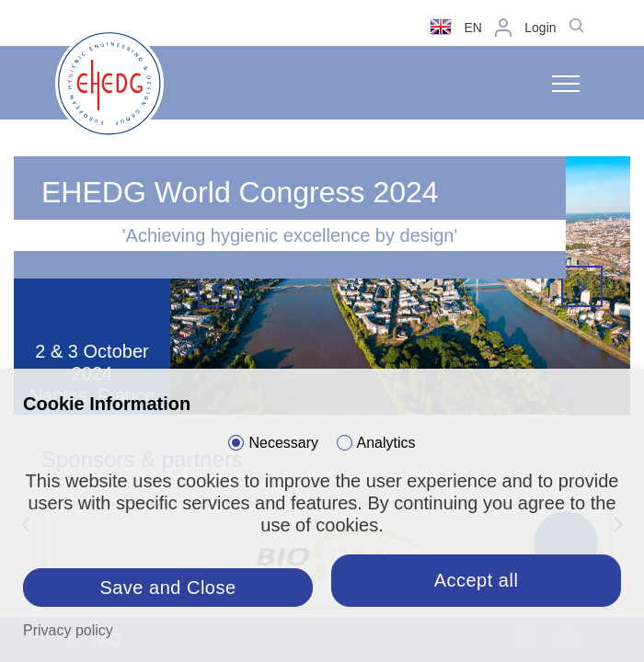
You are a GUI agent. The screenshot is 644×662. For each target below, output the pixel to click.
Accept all (477, 580)
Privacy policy (68, 630)
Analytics (386, 443)
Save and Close (167, 588)
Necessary (283, 443)
